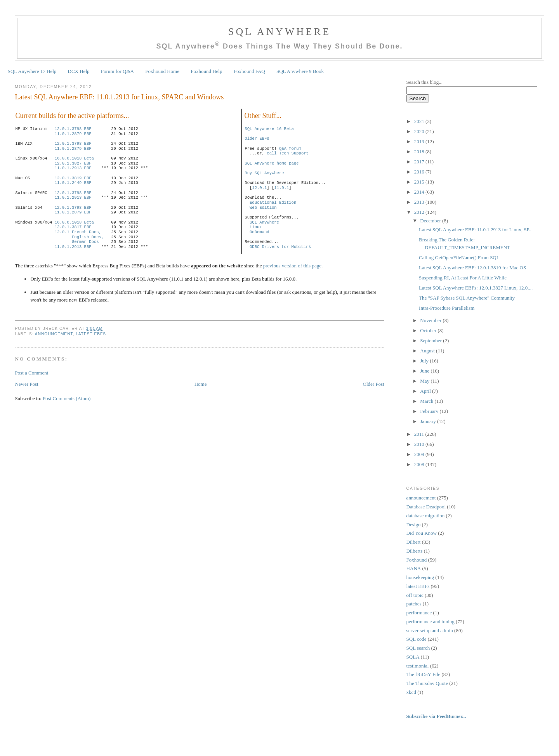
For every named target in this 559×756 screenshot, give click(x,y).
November (431, 320)
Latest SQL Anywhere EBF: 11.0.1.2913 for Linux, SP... (476, 230)
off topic (415, 595)
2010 (420, 444)
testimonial (418, 666)
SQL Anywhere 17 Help (32, 71)
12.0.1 (259, 188)
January (429, 421)
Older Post (374, 384)
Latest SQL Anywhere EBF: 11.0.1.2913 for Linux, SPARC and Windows (119, 97)
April (426, 391)
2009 (420, 454)
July (425, 361)
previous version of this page (292, 266)
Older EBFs (257, 139)
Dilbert (414, 542)
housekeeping (420, 577)
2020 (420, 131)
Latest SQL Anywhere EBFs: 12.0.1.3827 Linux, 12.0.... (476, 288)
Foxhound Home (162, 71)
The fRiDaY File (424, 674)
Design (414, 525)
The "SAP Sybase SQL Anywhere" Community (467, 298)
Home (201, 384)
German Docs (85, 242)
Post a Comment (31, 373)
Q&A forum (290, 149)
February (430, 411)
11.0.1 (281, 188)
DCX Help (79, 71)
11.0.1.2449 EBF (73, 183)
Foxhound (417, 560)
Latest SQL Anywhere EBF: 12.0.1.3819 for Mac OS (472, 268)
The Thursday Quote (427, 683)
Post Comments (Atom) (67, 398)
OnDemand (260, 232)
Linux (256, 227)
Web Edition (263, 208)
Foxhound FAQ (249, 71)
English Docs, (88, 237)
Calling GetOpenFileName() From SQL (459, 257)
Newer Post (26, 384)
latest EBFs (91, 334)
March (427, 401)
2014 (420, 192)
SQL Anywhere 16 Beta (269, 129)
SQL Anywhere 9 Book (300, 71)
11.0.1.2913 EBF (73, 168)
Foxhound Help (206, 71)
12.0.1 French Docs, (78, 232)
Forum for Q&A (117, 71)
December (431, 221)
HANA (414, 568)
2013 (420, 202)
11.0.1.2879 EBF (73, 134)
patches (414, 604)
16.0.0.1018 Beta (74, 158)
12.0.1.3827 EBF (73, 163)
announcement (54, 334)
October (429, 330)
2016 (420, 172)
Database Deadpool (426, 507)
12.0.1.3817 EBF (73, 227)
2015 (420, 182)
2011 (420, 434)
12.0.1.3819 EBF (73, 178)
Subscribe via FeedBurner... (437, 716)
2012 (420, 212)
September (431, 341)
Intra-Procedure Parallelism (447, 308)
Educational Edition (273, 203)
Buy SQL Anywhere (264, 173)
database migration (426, 516)
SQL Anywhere (279, 32)
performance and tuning (431, 622)
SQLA (413, 657)
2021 (420, 121)
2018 (420, 152)
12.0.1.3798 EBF (73, 129)
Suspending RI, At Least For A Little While (463, 278)
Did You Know (422, 533)
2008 (420, 464)
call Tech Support (288, 153)
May (425, 381)
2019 (420, 141)
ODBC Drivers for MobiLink (280, 247)
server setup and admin (430, 630)
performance (419, 613)
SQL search (418, 648)
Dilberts (415, 551)
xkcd (411, 692)
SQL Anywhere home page (272, 163)
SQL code (417, 639)
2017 (420, 162)
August (428, 351)
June (425, 371)
